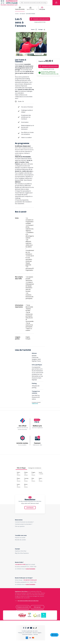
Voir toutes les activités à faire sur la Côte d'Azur (28, 601)
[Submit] (22, 3)
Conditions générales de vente (30, 631)
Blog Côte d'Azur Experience (22, 553)
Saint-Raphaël (22, 14)
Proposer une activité (20, 538)
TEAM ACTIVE (35, 404)
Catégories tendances (35, 468)
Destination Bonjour (27, 634)
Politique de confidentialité (25, 633)
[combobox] (33, 3)
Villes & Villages (21, 468)
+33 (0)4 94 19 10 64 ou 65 (30, 580)
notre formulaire (31, 569)
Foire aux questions (20, 526)
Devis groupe (37, 607)
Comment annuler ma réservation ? (24, 524)
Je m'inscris (30, 508)
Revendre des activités (20, 540)
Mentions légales (37, 633)
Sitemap (36, 634)
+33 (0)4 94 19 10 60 (20, 564)
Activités (17, 14)
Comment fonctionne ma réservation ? (24, 522)
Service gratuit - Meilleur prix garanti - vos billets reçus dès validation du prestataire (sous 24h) (50, 73)
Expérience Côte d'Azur (21, 551)
